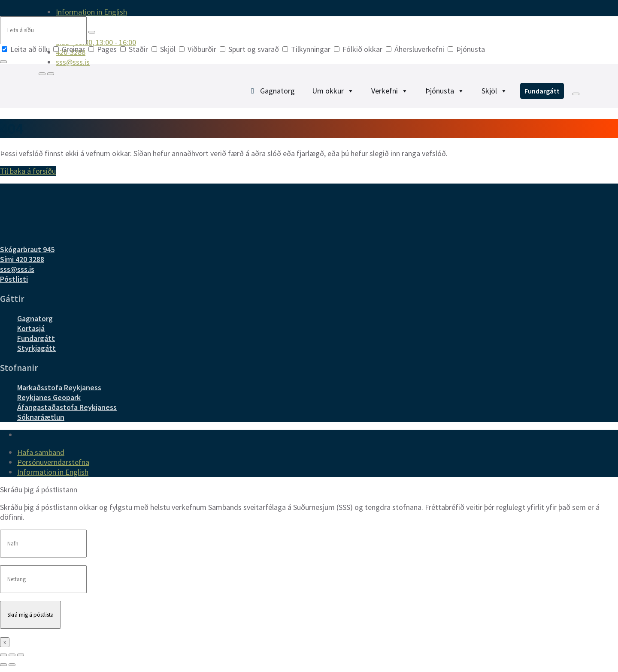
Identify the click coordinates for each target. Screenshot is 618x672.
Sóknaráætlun (41, 422)
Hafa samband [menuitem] (41, 457)
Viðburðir (198, 49)
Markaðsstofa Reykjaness (59, 393)
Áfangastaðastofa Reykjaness (67, 412)
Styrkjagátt (36, 353)
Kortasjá (31, 333)
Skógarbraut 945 (27, 255)
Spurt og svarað (250, 49)
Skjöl (164, 49)
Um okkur (333, 94)
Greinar (70, 49)
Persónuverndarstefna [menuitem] (53, 467)
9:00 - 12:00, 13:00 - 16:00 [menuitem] (96, 42)
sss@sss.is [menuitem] (73, 62)
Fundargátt (542, 94)
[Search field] (43, 30)
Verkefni (390, 94)
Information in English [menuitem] (91, 12)
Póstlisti (14, 284)
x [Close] (5, 647)
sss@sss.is (17, 274)
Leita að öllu (27, 49)
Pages (103, 49)
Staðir (135, 49)
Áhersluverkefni (416, 49)
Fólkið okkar (359, 49)
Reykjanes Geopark (49, 402)
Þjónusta (466, 49)
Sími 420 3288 (22, 264)
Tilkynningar (307, 49)
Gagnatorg (277, 94)
